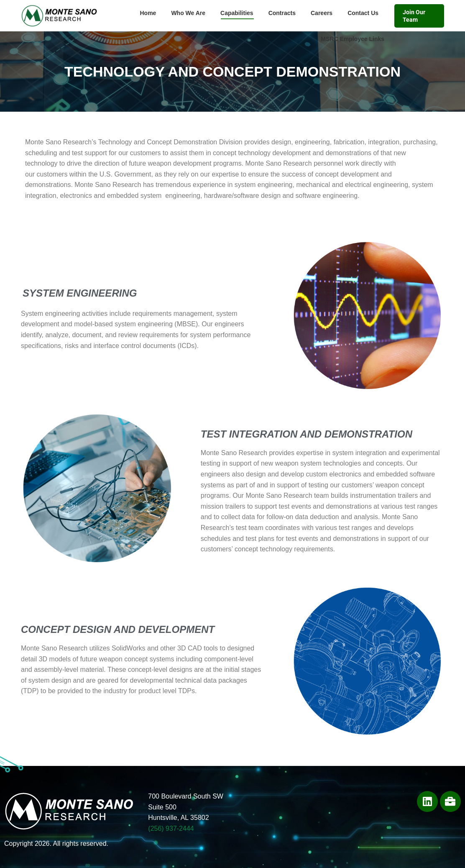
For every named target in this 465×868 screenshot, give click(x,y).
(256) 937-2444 (171, 828)
